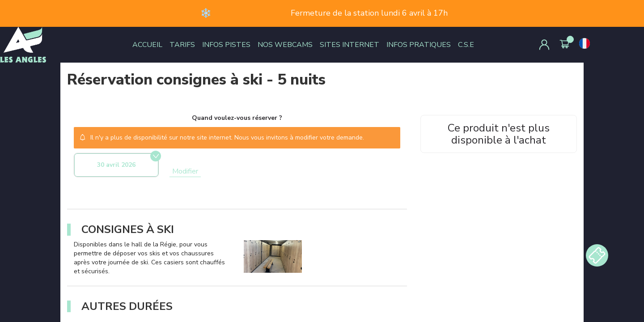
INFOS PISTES (226, 45)
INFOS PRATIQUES (419, 45)
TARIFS (182, 45)
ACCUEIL (147, 45)
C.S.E (466, 45)
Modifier (185, 171)
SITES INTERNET (350, 45)
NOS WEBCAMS (285, 45)
